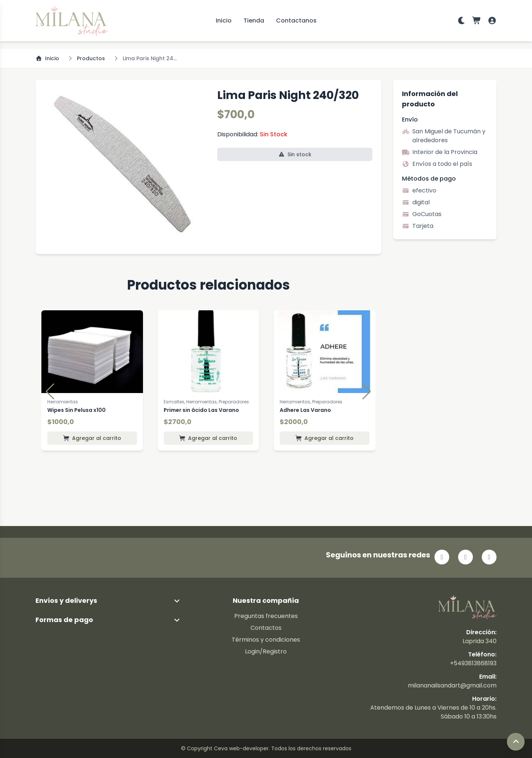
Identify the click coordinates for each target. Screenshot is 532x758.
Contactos (266, 628)
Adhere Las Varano (305, 410)
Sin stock (295, 154)
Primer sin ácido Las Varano (201, 410)
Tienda (254, 21)
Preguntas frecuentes (266, 616)
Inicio (224, 21)
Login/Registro (266, 651)
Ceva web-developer (241, 748)
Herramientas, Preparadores (311, 402)
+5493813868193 (473, 663)
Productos (91, 58)
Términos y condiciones (266, 640)
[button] (50, 392)
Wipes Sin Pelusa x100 (76, 410)
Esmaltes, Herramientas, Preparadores (206, 402)
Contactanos (296, 21)
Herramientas (63, 402)
